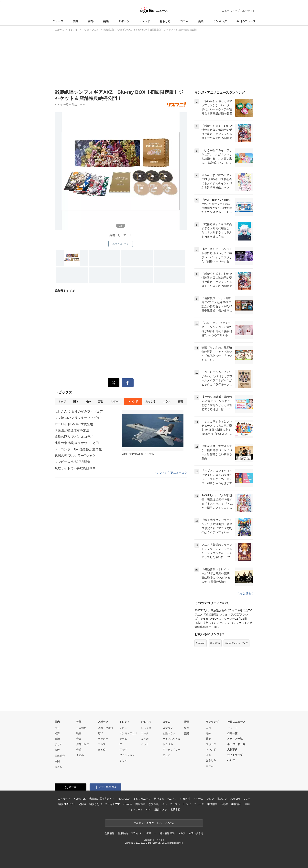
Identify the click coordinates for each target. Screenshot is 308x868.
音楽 (79, 739)
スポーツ (124, 21)
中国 (57, 761)
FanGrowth (124, 799)
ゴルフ (102, 744)
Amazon (201, 643)
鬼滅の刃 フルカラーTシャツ (75, 456)
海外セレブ (83, 744)
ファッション (127, 755)
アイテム (198, 799)
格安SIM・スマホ (240, 799)
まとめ (58, 744)
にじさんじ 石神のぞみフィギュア (79, 411)
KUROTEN (80, 799)
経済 (57, 733)
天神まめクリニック (165, 799)
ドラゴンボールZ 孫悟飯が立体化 (78, 449)
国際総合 (60, 756)
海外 (91, 21)
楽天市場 (215, 643)
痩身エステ (161, 809)
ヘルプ (231, 760)
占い (164, 804)
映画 (79, 733)
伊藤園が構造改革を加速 (72, 430)
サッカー (103, 739)
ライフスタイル (172, 739)
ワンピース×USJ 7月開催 (73, 462)
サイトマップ (235, 755)
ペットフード (135, 809)
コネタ (145, 733)
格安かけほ (96, 804)
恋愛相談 (154, 804)
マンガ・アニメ (128, 733)
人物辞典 (232, 750)
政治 (57, 739)
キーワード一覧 (236, 744)
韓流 (79, 750)
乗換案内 (212, 804)
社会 (57, 728)
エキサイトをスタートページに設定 (154, 823)
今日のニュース (246, 21)
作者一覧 (232, 733)
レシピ (187, 804)
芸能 (106, 21)
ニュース (58, 21)
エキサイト (249, 11)
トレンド (144, 21)
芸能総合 (81, 728)
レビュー (125, 728)
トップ (62, 401)
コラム (184, 21)
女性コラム (169, 733)
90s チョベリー (171, 750)
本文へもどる (121, 244)
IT (121, 744)
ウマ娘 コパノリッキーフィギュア (79, 418)
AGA (149, 809)
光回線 (82, 804)
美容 (247, 804)
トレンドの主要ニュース (170, 473)
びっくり (146, 728)
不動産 (224, 804)
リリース (233, 728)
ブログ (210, 799)
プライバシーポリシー (144, 833)
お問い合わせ (196, 833)
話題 (187, 733)
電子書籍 (175, 809)
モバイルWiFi (113, 804)
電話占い (222, 799)
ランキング (220, 21)
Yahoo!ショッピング (236, 643)
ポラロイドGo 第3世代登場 (74, 424)
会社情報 (110, 833)
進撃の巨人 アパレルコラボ (74, 437)
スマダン (168, 728)
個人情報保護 (167, 833)
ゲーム (123, 739)
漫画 (201, 21)
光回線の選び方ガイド (102, 799)
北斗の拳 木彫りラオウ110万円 (77, 443)
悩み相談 (140, 804)
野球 (100, 733)
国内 (76, 21)
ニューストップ (231, 11)
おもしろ (165, 21)
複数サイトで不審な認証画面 (75, 468)
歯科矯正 (236, 804)
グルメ (123, 750)
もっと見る (245, 593)
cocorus (128, 804)
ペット (145, 744)
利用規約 (123, 833)
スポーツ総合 (105, 728)
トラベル (168, 744)
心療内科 (185, 799)
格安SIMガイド (67, 804)
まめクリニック (142, 799)
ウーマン (175, 804)
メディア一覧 (235, 739)
